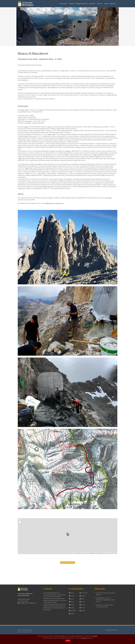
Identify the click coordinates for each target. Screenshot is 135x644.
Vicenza (52, 99)
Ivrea (72, 599)
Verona (83, 608)
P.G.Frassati (84, 593)
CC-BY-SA (114, 553)
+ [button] (20, 520)
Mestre (72, 602)
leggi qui (95, 636)
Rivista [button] (100, 4)
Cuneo (72, 593)
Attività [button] (92, 4)
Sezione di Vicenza (35, 65)
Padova (72, 614)
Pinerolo (83, 596)
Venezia (83, 605)
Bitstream (115, 630)
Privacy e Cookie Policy (24, 632)
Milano (72, 605)
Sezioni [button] (72, 4)
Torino (83, 602)
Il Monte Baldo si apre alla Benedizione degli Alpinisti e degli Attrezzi (105, 600)
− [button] (20, 523)
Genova (73, 596)
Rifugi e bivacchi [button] (82, 4)
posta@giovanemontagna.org (27, 603)
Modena (73, 608)
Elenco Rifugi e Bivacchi (68, 563)
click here (84, 638)
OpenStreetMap (86, 553)
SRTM (97, 553)
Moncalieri (73, 611)
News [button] (107, 4)
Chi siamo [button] (63, 4)
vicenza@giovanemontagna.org (53, 203)
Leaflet (75, 553)
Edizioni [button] (113, 4)
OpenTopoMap (108, 553)
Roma (83, 599)
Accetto (68, 641)
